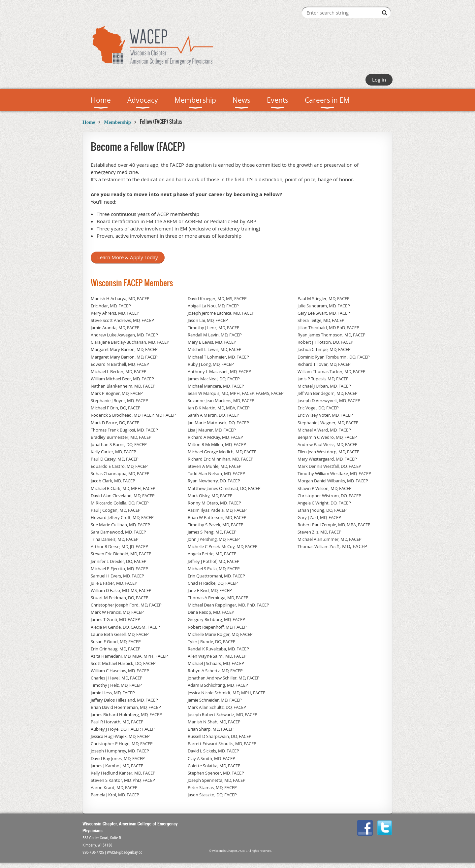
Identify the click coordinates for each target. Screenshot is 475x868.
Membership (117, 122)
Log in (379, 80)
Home (89, 122)
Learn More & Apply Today (128, 257)
